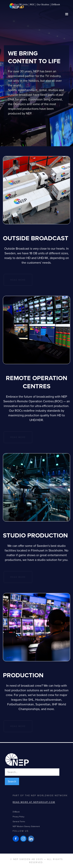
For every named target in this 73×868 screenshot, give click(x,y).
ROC (32, 5)
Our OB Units (21, 5)
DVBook (56, 5)
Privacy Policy (18, 817)
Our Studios (43, 5)
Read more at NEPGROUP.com (34, 802)
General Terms (19, 821)
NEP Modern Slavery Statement (26, 826)
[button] (67, 14)
